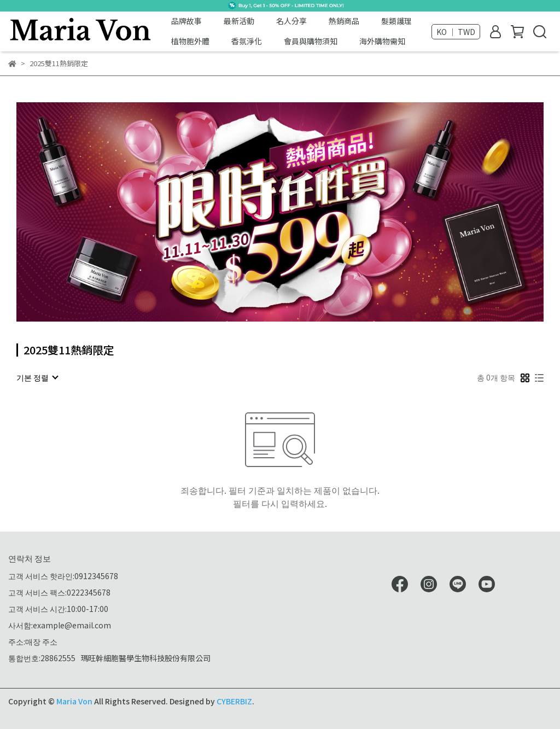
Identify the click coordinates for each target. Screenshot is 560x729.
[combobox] (37, 377)
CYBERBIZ (234, 701)
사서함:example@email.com (60, 625)
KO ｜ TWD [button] (456, 32)
